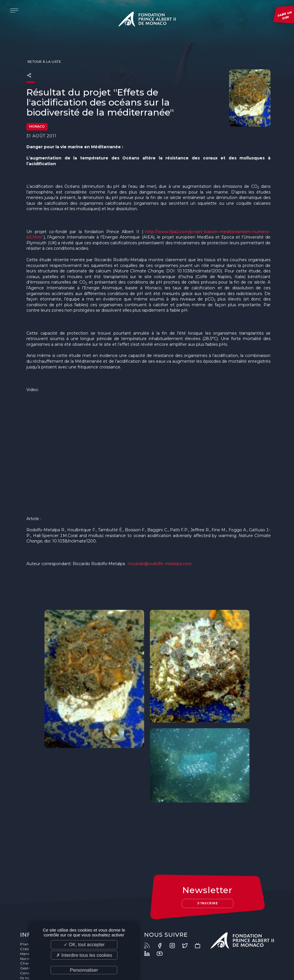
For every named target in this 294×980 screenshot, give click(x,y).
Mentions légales (36, 920)
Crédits (27, 915)
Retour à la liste (44, 62)
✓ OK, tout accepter (84, 945)
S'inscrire (207, 869)
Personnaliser (84, 970)
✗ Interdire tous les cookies (84, 955)
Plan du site (32, 910)
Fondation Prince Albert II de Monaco (147, 20)
